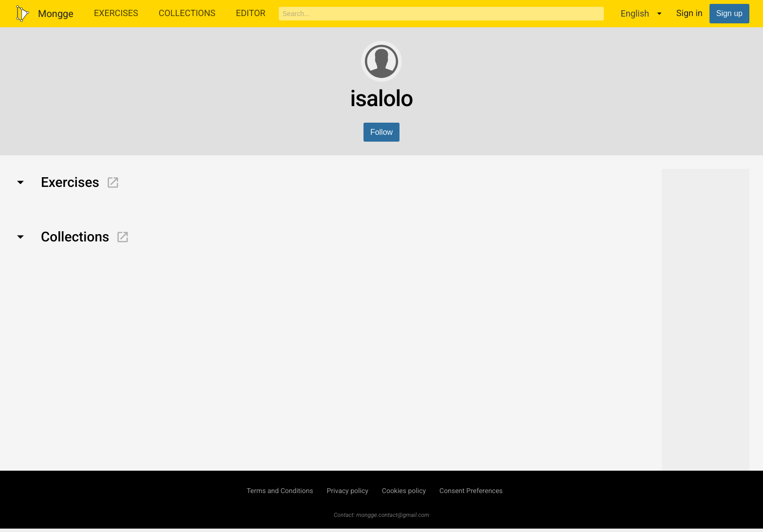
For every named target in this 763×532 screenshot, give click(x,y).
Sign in (690, 13)
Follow (381, 132)
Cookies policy (404, 491)
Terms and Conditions (280, 491)
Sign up (729, 13)
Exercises (116, 13)
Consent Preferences (471, 491)
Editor (251, 13)
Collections (187, 13)
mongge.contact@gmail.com (393, 515)
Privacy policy (347, 491)
